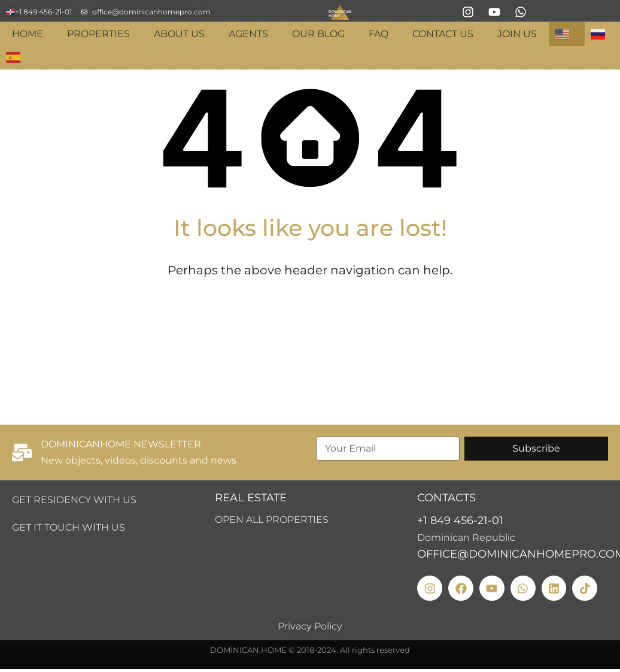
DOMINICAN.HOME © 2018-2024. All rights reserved (310, 650)
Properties (98, 34)
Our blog (318, 34)
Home (28, 34)
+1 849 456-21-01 (460, 520)
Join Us (517, 34)
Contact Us (443, 34)
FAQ (379, 34)
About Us (179, 34)
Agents (248, 34)
